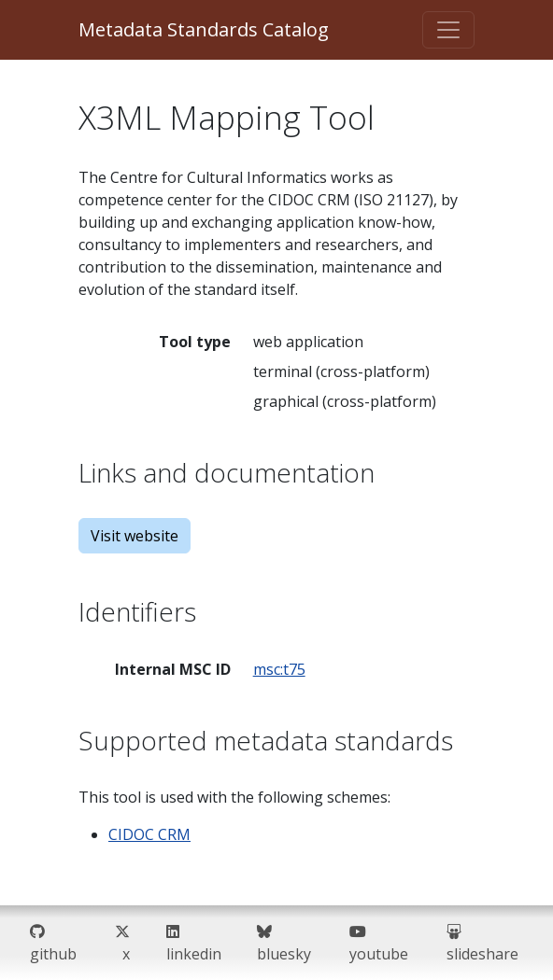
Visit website (135, 536)
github (53, 943)
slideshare (482, 943)
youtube (379, 943)
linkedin (194, 943)
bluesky (284, 943)
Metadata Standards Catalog (204, 29)
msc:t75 (279, 669)
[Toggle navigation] (448, 30)
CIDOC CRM (149, 834)
